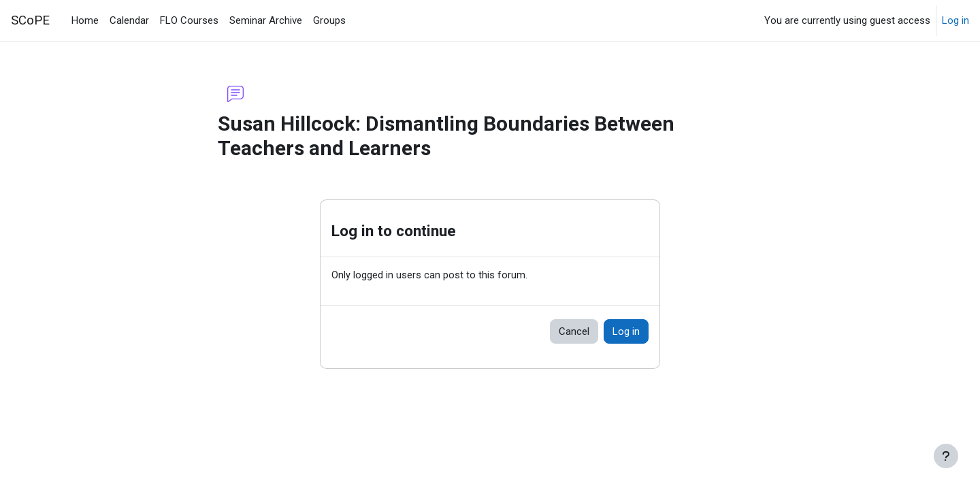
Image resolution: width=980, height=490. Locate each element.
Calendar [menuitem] (129, 20)
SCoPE (30, 20)
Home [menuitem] (85, 20)
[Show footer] (946, 456)
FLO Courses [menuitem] (189, 20)
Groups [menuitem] (329, 20)
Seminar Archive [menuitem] (266, 20)
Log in (955, 20)
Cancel (574, 332)
